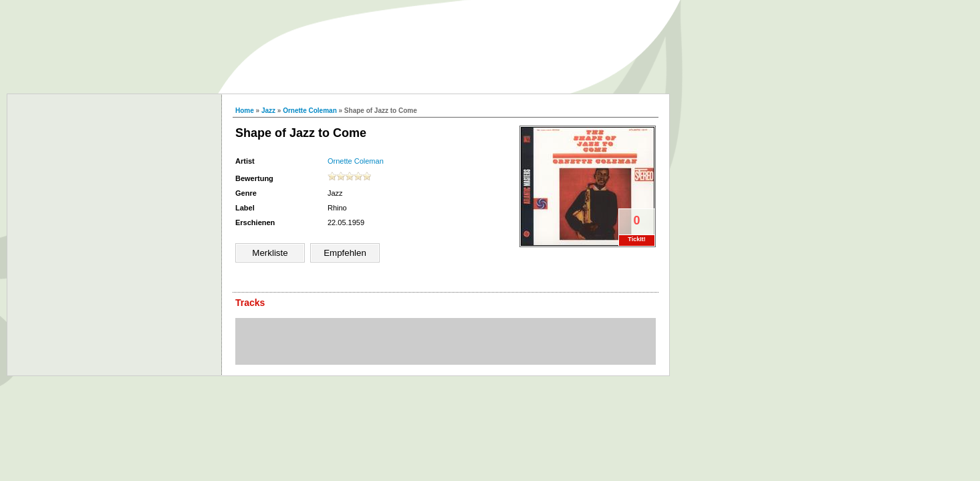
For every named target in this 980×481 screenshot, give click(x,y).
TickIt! (636, 239)
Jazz (268, 111)
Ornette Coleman (310, 111)
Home (245, 111)
